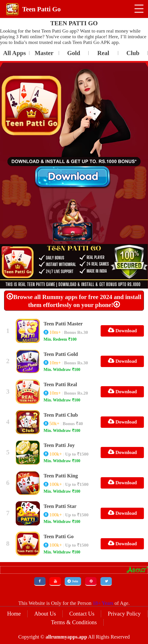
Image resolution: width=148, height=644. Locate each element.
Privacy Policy (122, 599)
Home (16, 599)
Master (15, 51)
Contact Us (82, 599)
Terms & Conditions (74, 607)
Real (74, 51)
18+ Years (102, 589)
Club (103, 51)
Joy (133, 51)
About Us (46, 599)
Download (123, 327)
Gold (44, 51)
